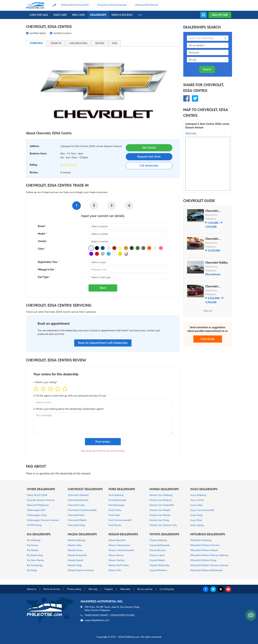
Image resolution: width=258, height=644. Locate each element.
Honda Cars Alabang (161, 495)
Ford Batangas (117, 505)
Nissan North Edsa (119, 565)
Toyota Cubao (157, 555)
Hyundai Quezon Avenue (41, 500)
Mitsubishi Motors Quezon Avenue (209, 565)
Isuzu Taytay (197, 525)
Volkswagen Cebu (37, 515)
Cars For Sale (39, 15)
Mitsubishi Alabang (201, 540)
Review (100, 43)
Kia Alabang (34, 540)
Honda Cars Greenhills (162, 505)
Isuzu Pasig (196, 515)
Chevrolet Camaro (212, 287)
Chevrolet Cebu (76, 505)
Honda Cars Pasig (159, 520)
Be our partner (145, 589)
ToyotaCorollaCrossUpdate (113, 5)
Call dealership (149, 166)
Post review (103, 442)
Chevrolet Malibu (217, 263)
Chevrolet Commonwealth (82, 510)
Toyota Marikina (158, 570)
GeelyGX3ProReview (148, 5)
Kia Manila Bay (35, 555)
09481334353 (92, 615)
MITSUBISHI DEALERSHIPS (208, 534)
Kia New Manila (35, 560)
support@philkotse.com (97, 620)
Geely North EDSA (37, 495)
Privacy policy (74, 589)
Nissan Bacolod (117, 540)
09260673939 (118, 615)
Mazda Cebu (75, 545)
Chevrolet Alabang (78, 495)
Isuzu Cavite (197, 500)
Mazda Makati (75, 560)
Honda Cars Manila (160, 515)
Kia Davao (32, 545)
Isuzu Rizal (196, 520)
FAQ (115, 43)
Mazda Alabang (76, 540)
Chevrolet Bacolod (78, 500)
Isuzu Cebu (196, 505)
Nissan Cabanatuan (119, 545)
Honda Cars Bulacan (161, 500)
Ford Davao (115, 525)
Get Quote (149, 148)
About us (32, 589)
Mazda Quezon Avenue (81, 570)
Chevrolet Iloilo (76, 515)
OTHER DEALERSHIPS (41, 489)
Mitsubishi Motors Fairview (205, 545)
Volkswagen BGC (36, 510)
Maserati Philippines (38, 505)
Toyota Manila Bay (160, 565)
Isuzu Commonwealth (202, 510)
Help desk (125, 589)
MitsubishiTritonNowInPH (76, 5)
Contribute (208, 339)
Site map (93, 589)
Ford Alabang (116, 495)
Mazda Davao (75, 550)
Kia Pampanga (35, 565)
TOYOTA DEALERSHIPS (164, 534)
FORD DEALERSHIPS (122, 489)
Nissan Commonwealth (121, 550)
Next (103, 288)
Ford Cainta (115, 510)
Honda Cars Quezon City (163, 525)
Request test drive (149, 157)
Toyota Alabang (158, 540)
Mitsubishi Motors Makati (204, 550)
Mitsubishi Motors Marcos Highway (209, 555)
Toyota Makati (157, 560)
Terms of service (52, 589)
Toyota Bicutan (158, 550)
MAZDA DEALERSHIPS (82, 534)
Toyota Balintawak (160, 545)
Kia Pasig (32, 570)
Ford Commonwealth (120, 520)
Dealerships (98, 15)
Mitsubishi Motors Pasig (203, 560)
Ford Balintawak (117, 500)
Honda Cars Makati (160, 510)
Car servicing (78, 43)
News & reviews (122, 15)
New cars (78, 15)
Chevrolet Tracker (212, 211)
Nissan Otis (115, 570)
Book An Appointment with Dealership (103, 343)
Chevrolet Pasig (76, 525)
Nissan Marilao (117, 560)
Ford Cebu (114, 515)
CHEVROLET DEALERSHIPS (85, 489)
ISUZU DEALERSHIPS (204, 489)
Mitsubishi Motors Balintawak (206, 570)
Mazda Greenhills (77, 555)
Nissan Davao (116, 555)
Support (109, 589)
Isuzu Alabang (198, 495)
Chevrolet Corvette (212, 239)
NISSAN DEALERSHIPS (123, 534)
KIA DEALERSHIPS (39, 534)
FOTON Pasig (34, 525)
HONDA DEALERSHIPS (164, 489)
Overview (36, 43)
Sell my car (220, 15)
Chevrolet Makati (77, 520)
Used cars (60, 15)
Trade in (56, 43)
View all (208, 311)
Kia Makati (33, 550)
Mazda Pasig (75, 565)
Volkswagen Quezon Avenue (43, 520)
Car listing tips (167, 589)
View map (191, 133)
